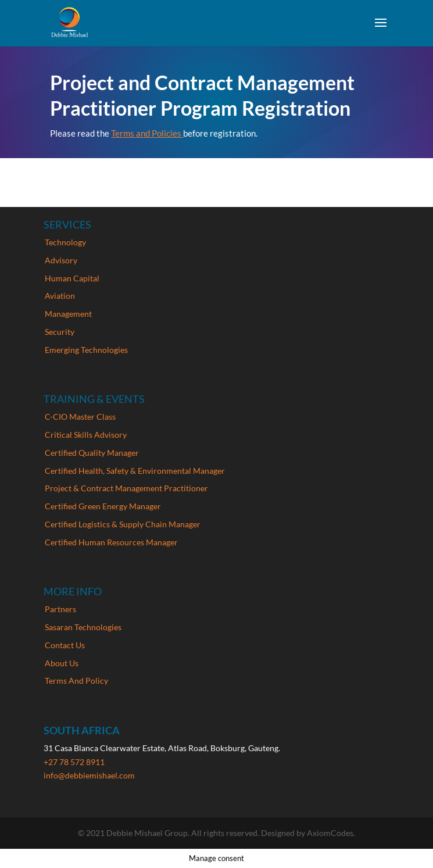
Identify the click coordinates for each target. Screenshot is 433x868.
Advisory (61, 260)
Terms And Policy (76, 681)
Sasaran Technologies (83, 627)
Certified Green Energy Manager (103, 506)
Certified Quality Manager (92, 453)
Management (68, 314)
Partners (60, 609)
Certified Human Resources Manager (111, 542)
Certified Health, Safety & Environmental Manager (135, 471)
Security (60, 332)
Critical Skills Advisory (86, 435)
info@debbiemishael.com (89, 775)
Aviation (60, 296)
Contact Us (65, 645)
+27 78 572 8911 (74, 762)
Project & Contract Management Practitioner (126, 488)
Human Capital (72, 278)
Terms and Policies (147, 133)
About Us (62, 663)
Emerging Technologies (86, 350)
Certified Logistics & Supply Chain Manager (123, 524)
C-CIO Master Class (80, 417)
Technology (65, 242)
